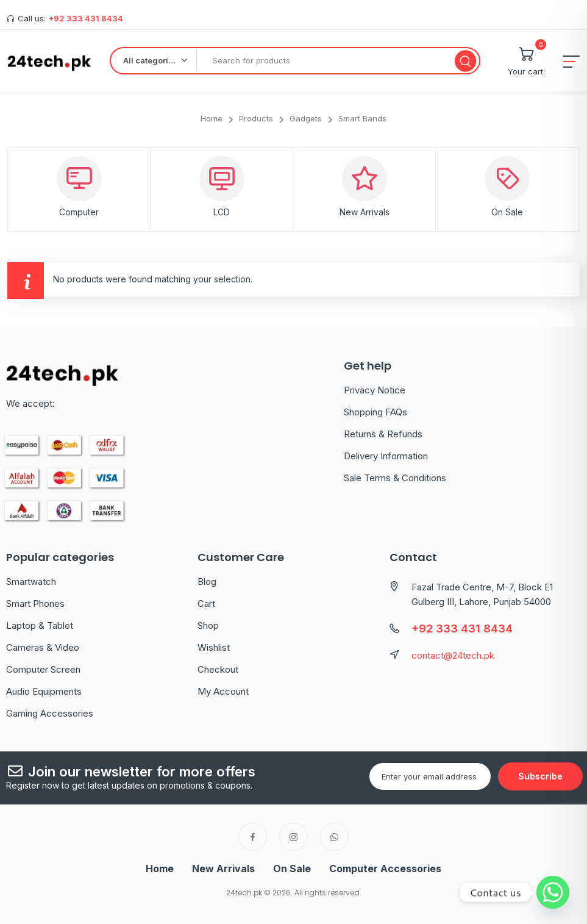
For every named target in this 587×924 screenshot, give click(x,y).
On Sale (507, 212)
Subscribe (540, 776)
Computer (79, 212)
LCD (222, 212)
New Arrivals (365, 212)
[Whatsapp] (553, 892)
